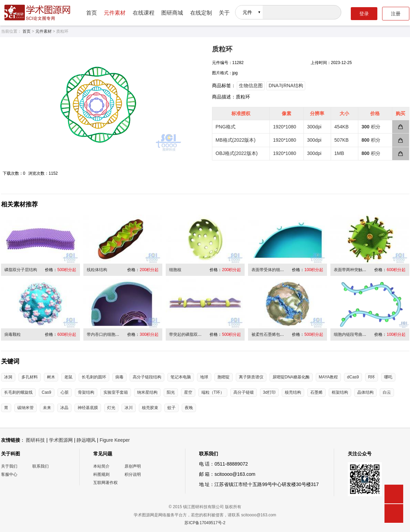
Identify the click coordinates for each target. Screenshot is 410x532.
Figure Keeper (115, 440)
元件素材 (115, 13)
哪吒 (388, 377)
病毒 (119, 377)
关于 (224, 13)
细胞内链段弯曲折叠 (352, 334)
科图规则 (101, 474)
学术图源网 (61, 440)
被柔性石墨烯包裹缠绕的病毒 (278, 334)
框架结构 (340, 392)
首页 (92, 13)
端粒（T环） (213, 392)
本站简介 (101, 466)
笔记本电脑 (181, 377)
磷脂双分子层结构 (21, 270)
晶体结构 (365, 392)
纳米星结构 (147, 392)
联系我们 (40, 466)
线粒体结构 (97, 270)
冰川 (129, 408)
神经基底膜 (88, 408)
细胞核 (175, 270)
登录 (364, 14)
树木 (51, 377)
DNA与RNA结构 (286, 85)
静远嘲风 (86, 440)
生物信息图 (251, 85)
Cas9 (47, 392)
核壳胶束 (150, 408)
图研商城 (172, 13)
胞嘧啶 (224, 377)
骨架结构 (86, 392)
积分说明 (133, 474)
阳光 (171, 392)
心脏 (65, 392)
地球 (204, 377)
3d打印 (269, 392)
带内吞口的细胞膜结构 (107, 334)
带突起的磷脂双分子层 (190, 334)
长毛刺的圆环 (94, 377)
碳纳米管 (26, 408)
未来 (47, 408)
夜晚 (189, 408)
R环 (372, 377)
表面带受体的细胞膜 (270, 270)
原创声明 (133, 466)
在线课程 (144, 13)
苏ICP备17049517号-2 (205, 523)
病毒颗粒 (13, 334)
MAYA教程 (328, 377)
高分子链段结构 (147, 377)
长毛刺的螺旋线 (18, 392)
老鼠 (68, 377)
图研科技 (35, 440)
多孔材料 (30, 377)
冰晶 (64, 408)
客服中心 (9, 474)
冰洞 (8, 377)
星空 (188, 392)
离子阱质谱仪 (251, 377)
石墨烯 (316, 392)
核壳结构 (293, 392)
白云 (387, 392)
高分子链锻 (244, 392)
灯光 (111, 408)
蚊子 (171, 408)
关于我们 (9, 466)
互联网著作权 (105, 483)
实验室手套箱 (116, 392)
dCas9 (353, 377)
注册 (396, 14)
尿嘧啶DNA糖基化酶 (291, 377)
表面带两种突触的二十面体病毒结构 (366, 270)
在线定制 (201, 13)
